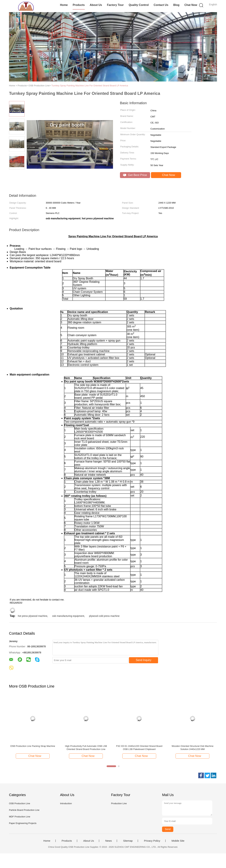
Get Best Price (135, 175)
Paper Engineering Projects (23, 823)
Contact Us (161, 5)
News (108, 841)
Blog (176, 5)
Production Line (119, 803)
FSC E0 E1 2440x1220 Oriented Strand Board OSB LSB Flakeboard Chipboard (139, 748)
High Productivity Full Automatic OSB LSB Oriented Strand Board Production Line (86, 748)
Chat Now (191, 5)
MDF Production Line (20, 817)
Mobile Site (178, 841)
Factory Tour (115, 5)
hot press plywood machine (33, 616)
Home (64, 5)
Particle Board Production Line (24, 810)
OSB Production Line (19, 803)
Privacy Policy (152, 841)
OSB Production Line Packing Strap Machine (33, 746)
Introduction (66, 803)
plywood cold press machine (104, 616)
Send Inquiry (144, 660)
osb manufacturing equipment (68, 616)
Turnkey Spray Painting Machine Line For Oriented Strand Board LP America (90, 86)
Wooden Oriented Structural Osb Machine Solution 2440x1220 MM (192, 748)
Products (79, 5)
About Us (96, 5)
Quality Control (139, 5)
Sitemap (128, 841)
